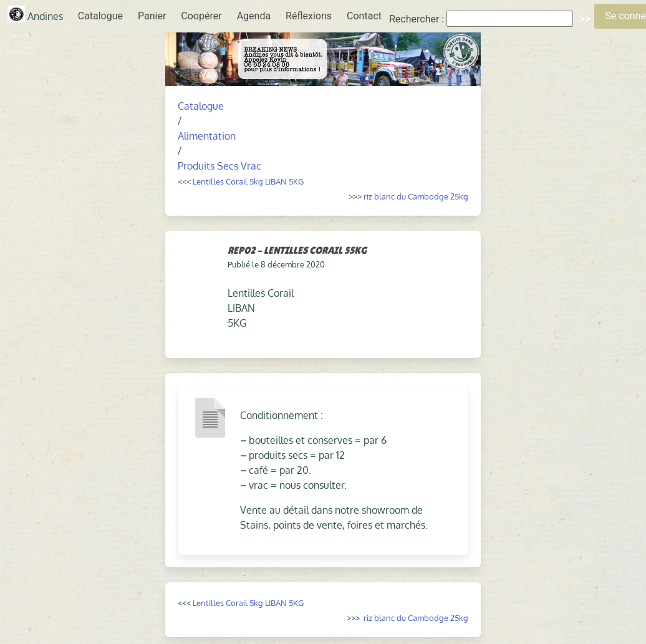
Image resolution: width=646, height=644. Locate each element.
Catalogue (100, 16)
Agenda (254, 16)
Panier (152, 16)
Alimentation (207, 136)
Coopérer (201, 16)
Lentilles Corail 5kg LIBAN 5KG (248, 181)
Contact (364, 16)
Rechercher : (417, 19)
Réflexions (309, 16)
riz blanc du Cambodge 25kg (416, 196)
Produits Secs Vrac (219, 166)
